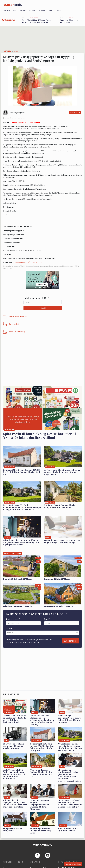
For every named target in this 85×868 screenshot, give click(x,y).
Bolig (15, 11)
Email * (47, 619)
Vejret (59, 11)
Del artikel (75, 113)
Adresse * (10, 628)
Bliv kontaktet (70, 641)
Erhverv (23, 11)
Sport (51, 11)
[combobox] (7, 633)
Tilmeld (43, 308)
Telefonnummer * (13, 619)
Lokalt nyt (42, 11)
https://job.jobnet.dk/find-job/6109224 (28, 262)
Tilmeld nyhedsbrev (73, 864)
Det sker (32, 11)
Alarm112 (7, 11)
